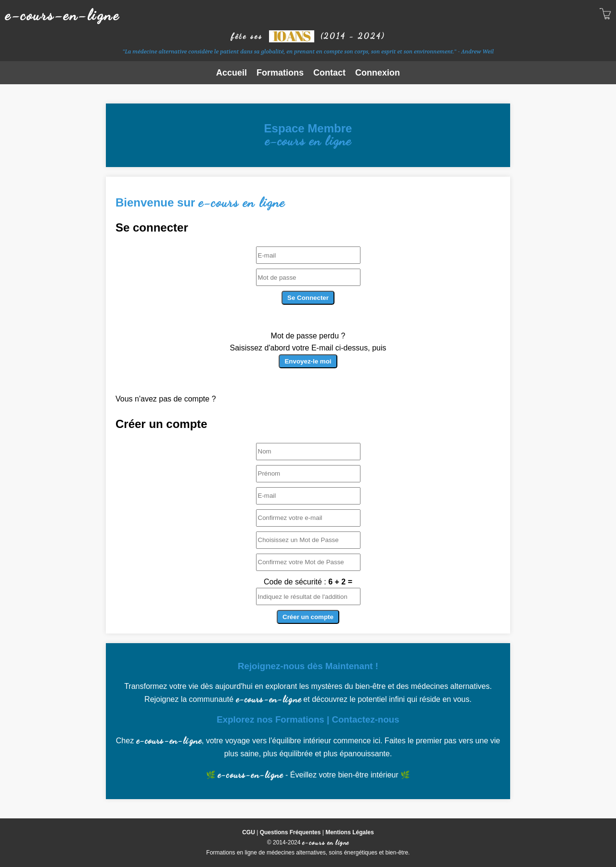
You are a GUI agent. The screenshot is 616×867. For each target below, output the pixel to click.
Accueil (231, 73)
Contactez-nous (365, 719)
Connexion (378, 73)
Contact (329, 73)
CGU (249, 832)
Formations (280, 73)
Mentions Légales (350, 832)
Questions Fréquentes (290, 832)
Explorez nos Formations (270, 719)
